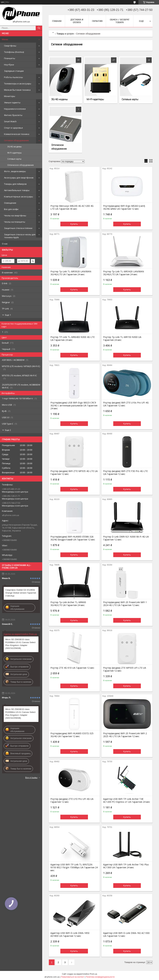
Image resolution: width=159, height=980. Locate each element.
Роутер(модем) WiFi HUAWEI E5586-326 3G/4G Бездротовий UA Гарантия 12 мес (73, 538)
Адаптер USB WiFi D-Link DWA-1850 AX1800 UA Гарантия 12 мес (70, 935)
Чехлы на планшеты (15, 222)
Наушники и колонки (15, 109)
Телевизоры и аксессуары (18, 84)
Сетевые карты (14, 159)
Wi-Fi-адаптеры (14, 153)
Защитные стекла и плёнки (18, 228)
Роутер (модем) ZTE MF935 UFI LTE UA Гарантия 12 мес (125, 669)
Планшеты (10, 58)
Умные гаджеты (12, 102)
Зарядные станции (14, 71)
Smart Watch (10, 121)
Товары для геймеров (15, 184)
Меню (5, 39)
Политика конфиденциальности (100, 977)
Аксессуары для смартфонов (19, 178)
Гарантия (97, 21)
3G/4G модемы (14, 147)
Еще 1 (8, 315)
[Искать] (39, 28)
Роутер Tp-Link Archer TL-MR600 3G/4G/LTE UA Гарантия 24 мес (68, 604)
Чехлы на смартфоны (15, 215)
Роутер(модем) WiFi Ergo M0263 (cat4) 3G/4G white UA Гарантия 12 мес (124, 207)
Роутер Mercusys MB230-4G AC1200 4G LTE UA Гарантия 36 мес (72, 207)
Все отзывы (31, 777)
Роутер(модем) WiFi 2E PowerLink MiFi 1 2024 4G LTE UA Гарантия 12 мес (125, 604)
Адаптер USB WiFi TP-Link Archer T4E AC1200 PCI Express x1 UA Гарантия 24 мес (127, 800)
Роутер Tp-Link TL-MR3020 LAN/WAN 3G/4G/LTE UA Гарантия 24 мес (71, 273)
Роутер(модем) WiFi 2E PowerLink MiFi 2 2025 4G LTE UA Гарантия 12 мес (125, 735)
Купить (74, 224)
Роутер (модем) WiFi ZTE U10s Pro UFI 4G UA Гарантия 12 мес (126, 404)
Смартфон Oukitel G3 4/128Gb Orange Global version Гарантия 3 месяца (21, 593)
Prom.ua (93, 974)
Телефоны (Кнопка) (14, 52)
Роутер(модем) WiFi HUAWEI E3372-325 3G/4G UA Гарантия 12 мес (72, 735)
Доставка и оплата (77, 21)
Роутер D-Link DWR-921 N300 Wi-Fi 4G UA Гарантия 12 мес (126, 538)
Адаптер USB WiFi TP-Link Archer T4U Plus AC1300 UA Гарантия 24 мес (126, 866)
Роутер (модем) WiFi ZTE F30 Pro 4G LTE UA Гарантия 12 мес (125, 473)
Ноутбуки (9, 65)
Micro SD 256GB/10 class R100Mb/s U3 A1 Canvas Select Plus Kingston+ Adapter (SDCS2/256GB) (20, 644)
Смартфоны (10, 46)
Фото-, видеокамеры (15, 171)
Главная (57, 21)
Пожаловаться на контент (73, 977)
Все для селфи (11, 209)
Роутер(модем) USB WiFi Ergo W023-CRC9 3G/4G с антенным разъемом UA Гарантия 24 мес (74, 406)
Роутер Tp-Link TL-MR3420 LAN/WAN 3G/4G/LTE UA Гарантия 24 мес (124, 273)
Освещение (10, 203)
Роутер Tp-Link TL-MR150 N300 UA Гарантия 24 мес (122, 339)
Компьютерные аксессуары (18, 197)
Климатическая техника (17, 134)
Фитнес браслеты (13, 115)
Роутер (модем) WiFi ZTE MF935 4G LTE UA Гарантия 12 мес (74, 473)
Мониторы (10, 96)
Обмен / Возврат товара (120, 21)
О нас (5, 244)
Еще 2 (8, 430)
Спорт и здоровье (13, 128)
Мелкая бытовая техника (17, 90)
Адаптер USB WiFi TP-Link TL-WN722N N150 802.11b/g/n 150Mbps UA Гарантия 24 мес (74, 867)
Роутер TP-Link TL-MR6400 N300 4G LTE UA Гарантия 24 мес (73, 339)
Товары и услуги (65, 34)
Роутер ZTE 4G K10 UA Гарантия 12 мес (72, 668)
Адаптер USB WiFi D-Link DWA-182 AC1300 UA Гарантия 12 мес (126, 935)
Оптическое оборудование (21, 165)
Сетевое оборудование (16, 140)
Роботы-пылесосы (13, 77)
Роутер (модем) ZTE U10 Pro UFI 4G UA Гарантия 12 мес (72, 800)
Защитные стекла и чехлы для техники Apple (20, 236)
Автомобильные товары (17, 190)
